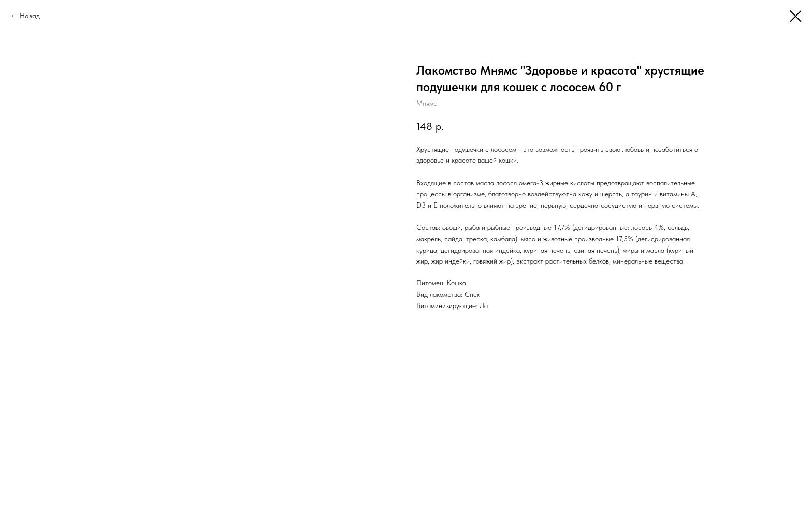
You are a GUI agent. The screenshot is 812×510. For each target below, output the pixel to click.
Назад (30, 16)
